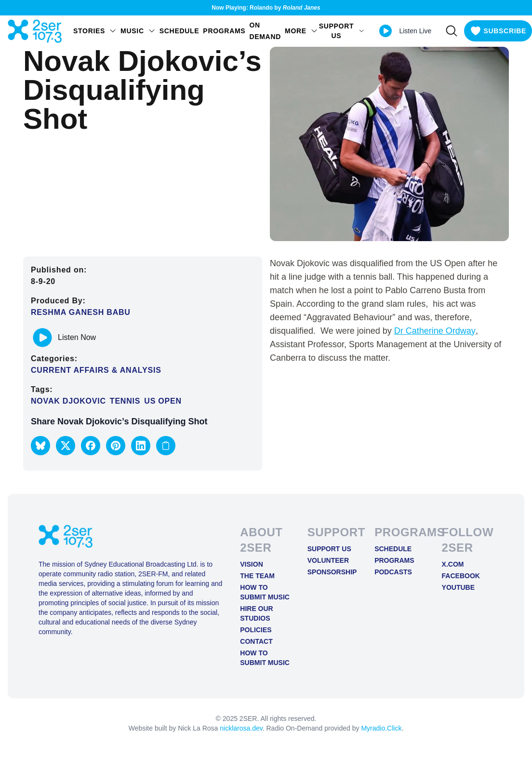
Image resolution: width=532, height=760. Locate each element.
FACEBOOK (461, 576)
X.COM (453, 564)
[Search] (452, 31)
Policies (256, 630)
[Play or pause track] (42, 338)
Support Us (329, 549)
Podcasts (393, 572)
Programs (224, 31)
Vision (251, 564)
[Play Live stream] (386, 31)
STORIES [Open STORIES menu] (95, 31)
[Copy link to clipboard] (166, 446)
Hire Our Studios (256, 613)
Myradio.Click (381, 728)
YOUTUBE (458, 587)
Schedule (180, 31)
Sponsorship (332, 572)
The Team (257, 576)
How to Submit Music (265, 592)
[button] (40, 446)
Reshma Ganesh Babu (81, 312)
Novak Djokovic (68, 401)
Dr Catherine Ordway (435, 331)
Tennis (125, 401)
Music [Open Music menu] (138, 31)
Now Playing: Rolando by (266, 8)
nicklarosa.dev (241, 728)
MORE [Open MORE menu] (301, 31)
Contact (256, 641)
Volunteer (328, 560)
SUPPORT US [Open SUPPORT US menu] (342, 31)
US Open (163, 401)
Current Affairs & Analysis (96, 370)
